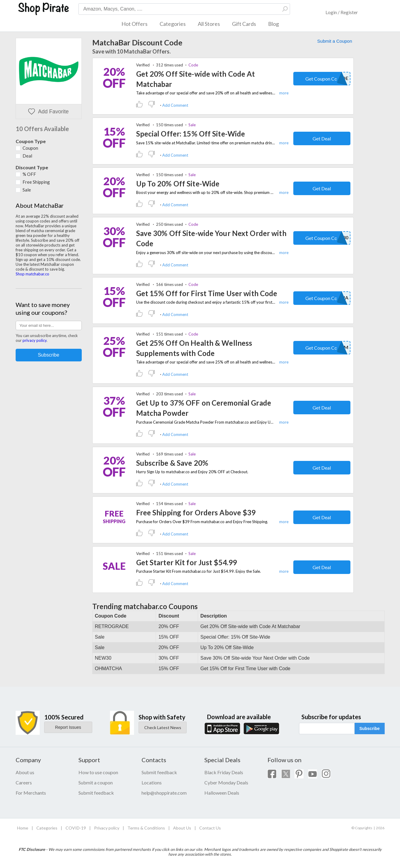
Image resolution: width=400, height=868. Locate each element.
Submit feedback (96, 793)
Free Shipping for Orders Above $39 (196, 512)
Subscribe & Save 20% (172, 463)
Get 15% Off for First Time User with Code (207, 293)
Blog (273, 24)
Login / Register (342, 12)
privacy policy (35, 340)
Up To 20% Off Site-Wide (178, 184)
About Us (182, 828)
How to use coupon (98, 772)
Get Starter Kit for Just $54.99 (187, 562)
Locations (152, 782)
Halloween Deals (222, 793)
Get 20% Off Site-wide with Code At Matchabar (196, 79)
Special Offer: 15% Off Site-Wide (191, 134)
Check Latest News (163, 727)
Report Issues (68, 727)
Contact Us (210, 828)
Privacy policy (107, 828)
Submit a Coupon (335, 41)
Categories (173, 24)
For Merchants (31, 793)
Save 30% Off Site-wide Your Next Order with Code (211, 238)
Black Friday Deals (224, 772)
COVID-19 (76, 828)
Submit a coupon (96, 782)
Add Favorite (48, 112)
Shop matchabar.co (32, 274)
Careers (24, 782)
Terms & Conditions (146, 828)
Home (23, 828)
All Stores (209, 24)
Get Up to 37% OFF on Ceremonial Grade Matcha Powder (204, 408)
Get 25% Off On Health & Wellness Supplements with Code (194, 348)
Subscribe (370, 728)
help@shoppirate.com (164, 793)
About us (25, 772)
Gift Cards (244, 24)
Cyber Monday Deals (226, 782)
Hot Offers (134, 24)
